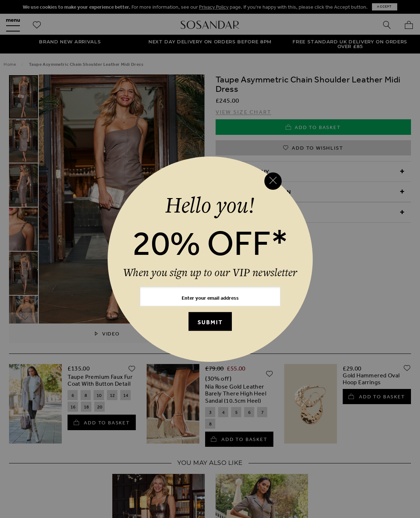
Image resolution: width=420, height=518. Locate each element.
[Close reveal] (273, 181)
